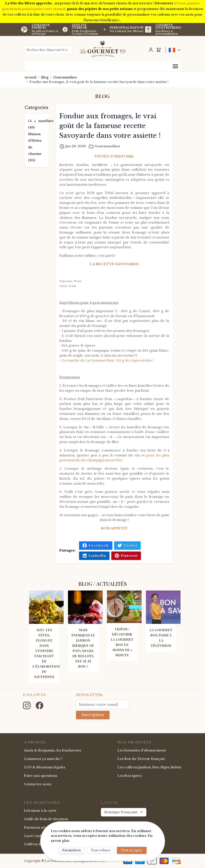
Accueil (31, 77)
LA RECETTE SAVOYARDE (114, 264)
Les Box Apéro (130, 776)
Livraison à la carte (40, 810)
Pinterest (126, 556)
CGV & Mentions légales (44, 767)
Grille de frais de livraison (46, 819)
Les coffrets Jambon (149, 767)
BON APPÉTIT (114, 528)
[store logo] (103, 49)
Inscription (93, 715)
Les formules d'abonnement (142, 750)
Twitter (127, 545)
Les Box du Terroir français (141, 759)
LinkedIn (94, 556)
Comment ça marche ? (43, 759)
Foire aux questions (40, 776)
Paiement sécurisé (39, 827)
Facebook (96, 545)
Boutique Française (124, 812)
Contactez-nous (37, 784)
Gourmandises (65, 77)
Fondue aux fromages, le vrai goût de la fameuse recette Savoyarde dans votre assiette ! (99, 82)
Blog (45, 77)
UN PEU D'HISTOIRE (114, 156)
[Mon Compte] (151, 50)
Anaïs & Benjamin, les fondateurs (52, 750)
